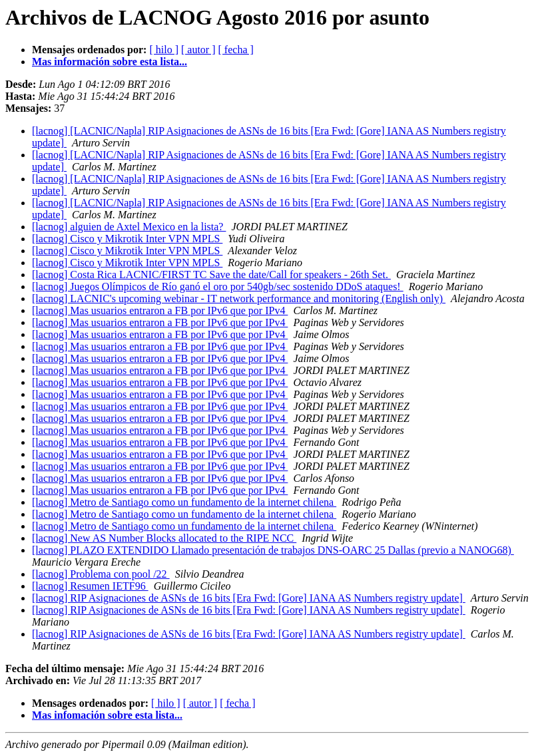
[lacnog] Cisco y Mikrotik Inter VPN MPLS (127, 239)
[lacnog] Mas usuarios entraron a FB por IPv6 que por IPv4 (160, 310)
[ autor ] (198, 50)
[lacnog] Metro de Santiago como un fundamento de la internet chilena (184, 502)
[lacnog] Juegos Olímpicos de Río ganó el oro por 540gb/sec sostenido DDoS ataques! (218, 286)
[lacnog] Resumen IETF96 (90, 586)
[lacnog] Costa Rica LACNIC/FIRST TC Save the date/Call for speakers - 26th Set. (211, 275)
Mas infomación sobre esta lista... (107, 715)
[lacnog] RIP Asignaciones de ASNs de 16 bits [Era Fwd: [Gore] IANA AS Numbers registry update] (249, 598)
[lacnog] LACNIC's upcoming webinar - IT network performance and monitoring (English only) (239, 298)
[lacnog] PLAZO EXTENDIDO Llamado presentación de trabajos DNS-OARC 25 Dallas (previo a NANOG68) (273, 550)
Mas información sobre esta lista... (110, 62)
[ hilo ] (164, 50)
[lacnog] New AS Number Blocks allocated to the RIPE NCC (164, 538)
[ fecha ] (236, 50)
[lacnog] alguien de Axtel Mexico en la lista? (129, 227)
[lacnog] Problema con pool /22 (101, 574)
